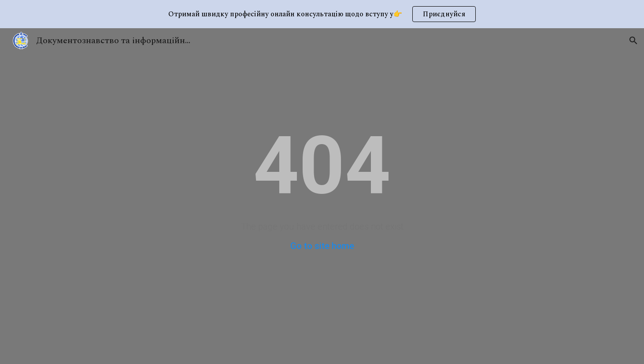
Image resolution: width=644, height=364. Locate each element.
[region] (322, 14)
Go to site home (322, 246)
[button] (633, 41)
